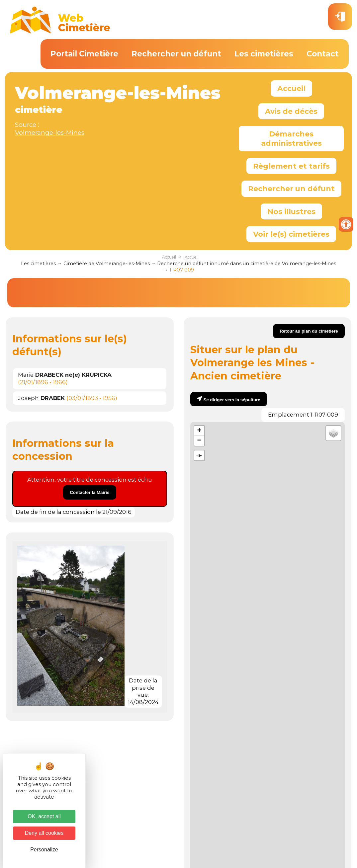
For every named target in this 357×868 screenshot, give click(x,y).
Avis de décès (291, 111)
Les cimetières (264, 54)
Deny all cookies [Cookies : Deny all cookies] (44, 833)
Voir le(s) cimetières (291, 234)
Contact (323, 54)
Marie (65, 375)
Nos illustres (291, 211)
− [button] (199, 441)
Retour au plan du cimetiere (309, 331)
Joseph (41, 398)
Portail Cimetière (84, 54)
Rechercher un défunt (176, 54)
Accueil (291, 88)
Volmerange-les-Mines (50, 133)
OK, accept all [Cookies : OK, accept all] (44, 816)
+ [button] (199, 431)
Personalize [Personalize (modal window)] (44, 850)
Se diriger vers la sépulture (232, 400)
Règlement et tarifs (291, 166)
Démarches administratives (291, 138)
